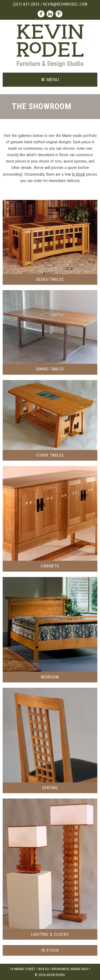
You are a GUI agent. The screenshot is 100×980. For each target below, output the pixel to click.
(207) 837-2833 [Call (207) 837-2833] (26, 4)
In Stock (79, 174)
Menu (50, 80)
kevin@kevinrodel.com (65, 4)
